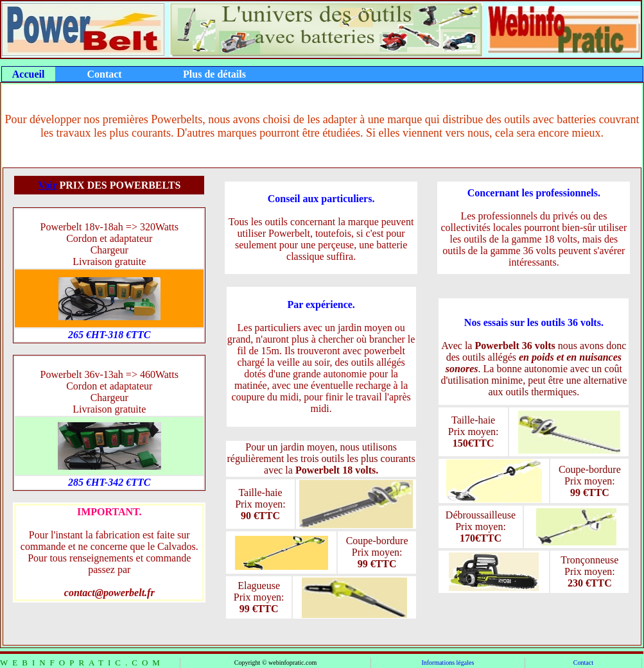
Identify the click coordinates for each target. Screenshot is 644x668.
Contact (583, 663)
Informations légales (448, 663)
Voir (47, 185)
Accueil (29, 74)
